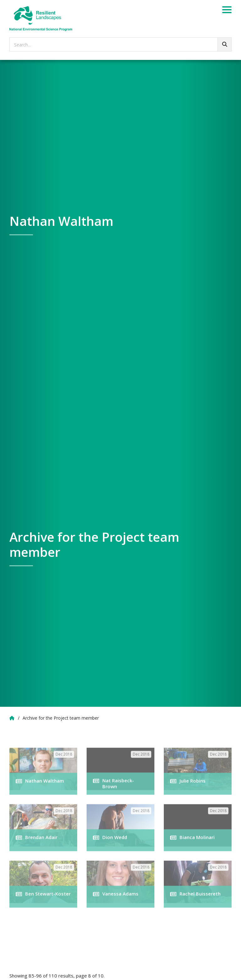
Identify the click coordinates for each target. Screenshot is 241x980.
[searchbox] (120, 44)
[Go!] (225, 44)
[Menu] (227, 11)
